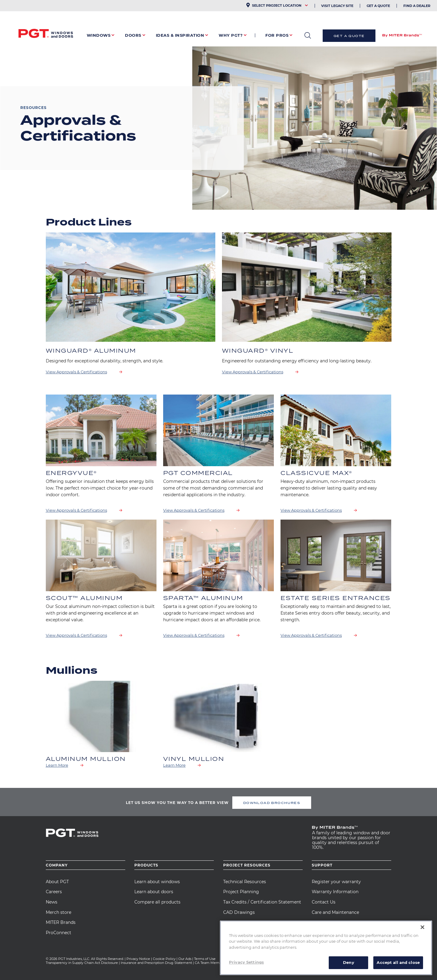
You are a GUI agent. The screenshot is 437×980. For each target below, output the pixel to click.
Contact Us (324, 902)
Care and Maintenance (335, 912)
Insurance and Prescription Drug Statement (156, 963)
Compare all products (157, 902)
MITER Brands (61, 922)
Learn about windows (157, 882)
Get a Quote (349, 36)
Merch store (59, 912)
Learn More (57, 765)
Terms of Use (205, 959)
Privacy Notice (138, 959)
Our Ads (185, 959)
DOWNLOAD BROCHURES (272, 803)
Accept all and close (398, 962)
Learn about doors (154, 892)
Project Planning (241, 892)
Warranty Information (335, 892)
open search (308, 36)
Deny (349, 962)
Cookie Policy (164, 959)
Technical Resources (245, 882)
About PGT (57, 882)
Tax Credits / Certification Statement (262, 902)
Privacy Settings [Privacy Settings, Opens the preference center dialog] (246, 962)
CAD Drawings (239, 912)
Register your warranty (336, 882)
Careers (54, 892)
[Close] (422, 927)
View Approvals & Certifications (76, 372)
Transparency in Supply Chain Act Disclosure (82, 963)
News (52, 902)
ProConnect (59, 933)
